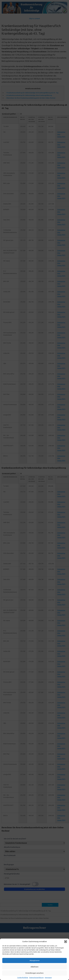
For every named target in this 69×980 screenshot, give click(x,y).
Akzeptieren (35, 960)
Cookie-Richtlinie (23, 978)
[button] (66, 941)
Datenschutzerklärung (36, 978)
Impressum (48, 978)
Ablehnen (34, 967)
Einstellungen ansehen (34, 973)
